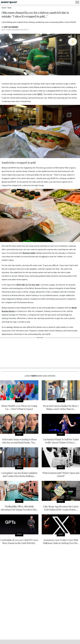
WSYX (40, 94)
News (10, 8)
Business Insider (29, 253)
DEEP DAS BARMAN (11, 27)
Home (4, 8)
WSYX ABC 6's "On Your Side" (28, 285)
